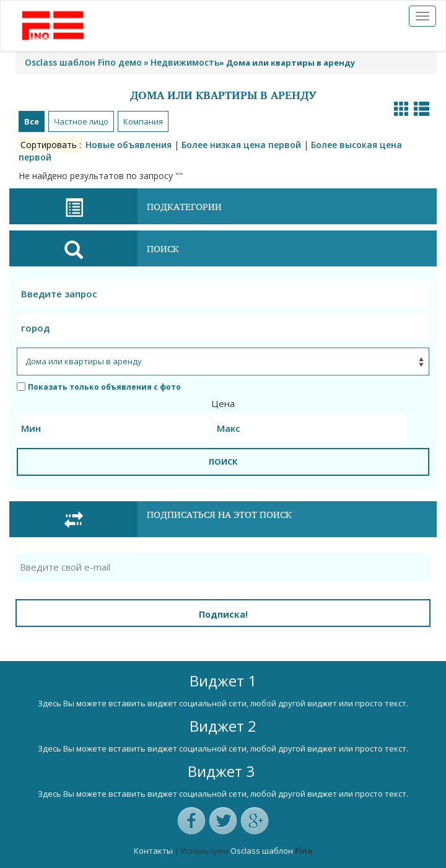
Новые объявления (129, 145)
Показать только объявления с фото (99, 387)
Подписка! (223, 614)
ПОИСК (223, 462)
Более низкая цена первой (241, 145)
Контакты (153, 851)
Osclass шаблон (262, 851)
